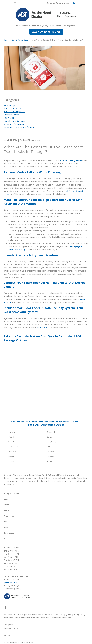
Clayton (11, 457)
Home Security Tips (12, 108)
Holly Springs (52, 442)
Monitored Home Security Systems (19, 127)
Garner (50, 437)
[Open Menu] (15, 3)
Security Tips (9, 105)
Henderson (13, 461)
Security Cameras (11, 115)
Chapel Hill (51, 432)
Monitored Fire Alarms (14, 124)
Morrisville (12, 452)
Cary (49, 447)
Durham (12, 432)
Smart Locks (9, 118)
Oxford (11, 437)
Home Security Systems (14, 112)
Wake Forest (13, 442)
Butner (50, 461)
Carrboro (50, 457)
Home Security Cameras (14, 121)
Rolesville (51, 452)
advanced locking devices (71, 160)
